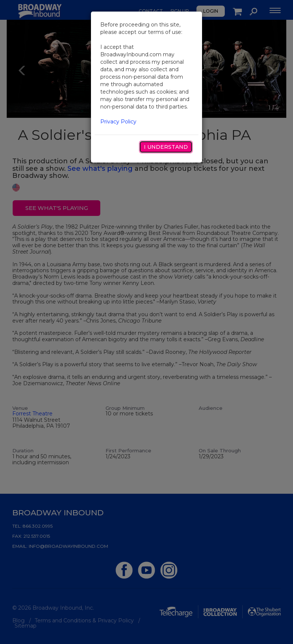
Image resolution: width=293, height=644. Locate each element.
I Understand (166, 147)
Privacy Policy (118, 122)
